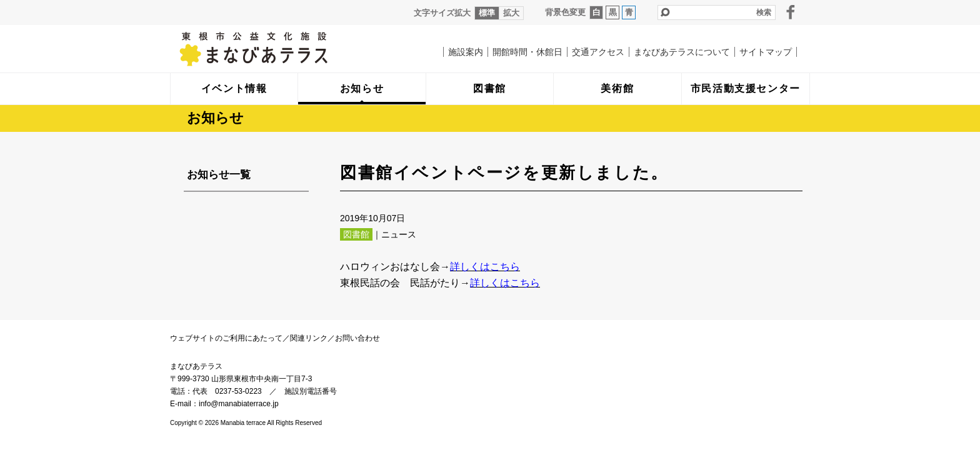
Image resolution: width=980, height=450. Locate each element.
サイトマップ (766, 52)
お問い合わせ (357, 338)
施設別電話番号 (311, 391)
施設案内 (466, 52)
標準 (487, 13)
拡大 (511, 13)
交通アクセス (598, 52)
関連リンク (309, 338)
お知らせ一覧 (219, 175)
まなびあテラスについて (682, 52)
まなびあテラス (279, 49)
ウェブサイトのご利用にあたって (226, 338)
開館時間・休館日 (527, 52)
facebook (791, 12)
